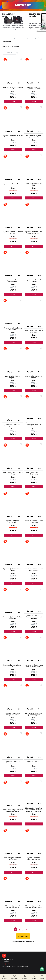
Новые (9, 53)
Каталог (32, 38)
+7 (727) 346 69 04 (7, 961)
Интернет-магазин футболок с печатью (14, 38)
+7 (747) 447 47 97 (7, 959)
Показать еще (23, 936)
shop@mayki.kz (6, 964)
